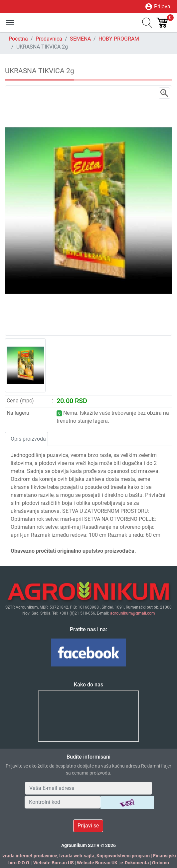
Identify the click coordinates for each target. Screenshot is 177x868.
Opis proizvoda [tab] (28, 439)
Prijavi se (88, 826)
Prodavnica (49, 39)
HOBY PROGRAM (119, 39)
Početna (18, 39)
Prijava (158, 7)
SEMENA (80, 39)
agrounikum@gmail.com (133, 613)
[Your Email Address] (88, 788)
